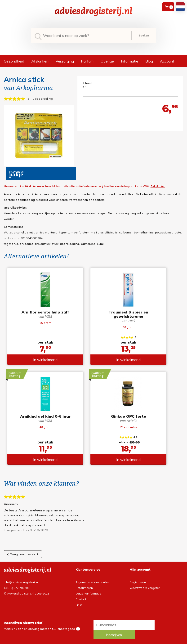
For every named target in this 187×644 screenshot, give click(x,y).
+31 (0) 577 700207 (17, 581)
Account (167, 61)
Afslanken (40, 61)
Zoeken (144, 35)
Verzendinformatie (88, 586)
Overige (107, 61)
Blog (149, 61)
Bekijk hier (158, 186)
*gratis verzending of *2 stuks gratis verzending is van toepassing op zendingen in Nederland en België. (93, 635)
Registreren (138, 575)
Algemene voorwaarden (93, 575)
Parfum (87, 61)
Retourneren (84, 581)
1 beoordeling (42, 99)
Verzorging (65, 61)
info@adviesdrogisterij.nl (21, 575)
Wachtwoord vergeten (145, 581)
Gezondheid (14, 61)
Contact (81, 592)
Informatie (130, 61)
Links (79, 598)
